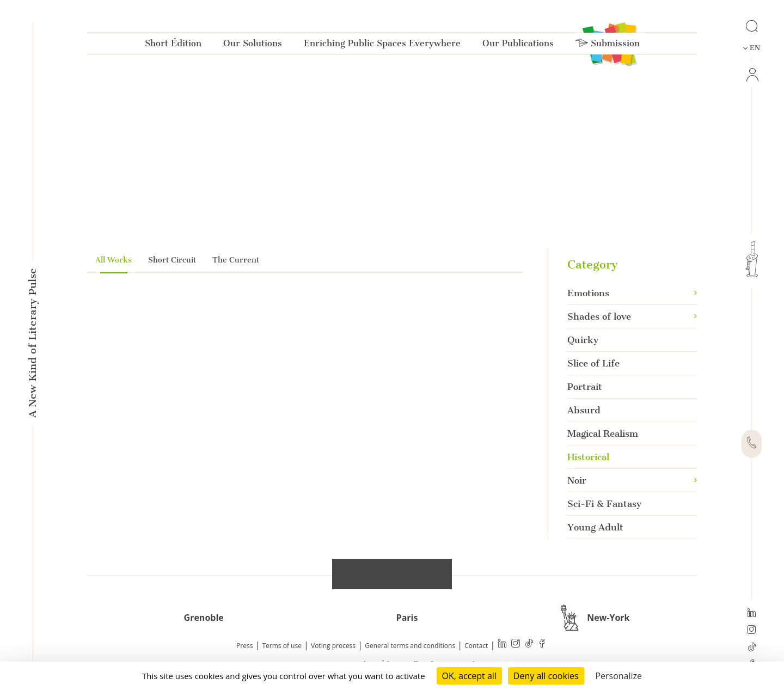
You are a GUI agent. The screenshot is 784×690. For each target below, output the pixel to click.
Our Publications (518, 45)
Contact (476, 646)
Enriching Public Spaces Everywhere (382, 45)
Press (244, 646)
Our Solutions (253, 45)
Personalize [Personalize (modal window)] (618, 676)
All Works (114, 260)
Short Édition (173, 45)
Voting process (333, 646)
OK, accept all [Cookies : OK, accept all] (469, 676)
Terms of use (282, 646)
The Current (236, 260)
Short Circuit (172, 260)
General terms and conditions (410, 646)
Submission (608, 45)
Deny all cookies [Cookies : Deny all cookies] (546, 676)
